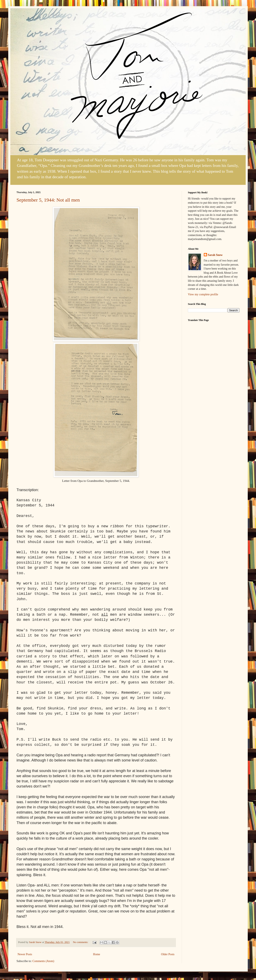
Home (97, 954)
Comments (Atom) (43, 961)
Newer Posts (25, 954)
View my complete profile (203, 294)
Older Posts (168, 954)
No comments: (81, 942)
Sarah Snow (215, 255)
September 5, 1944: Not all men (48, 200)
